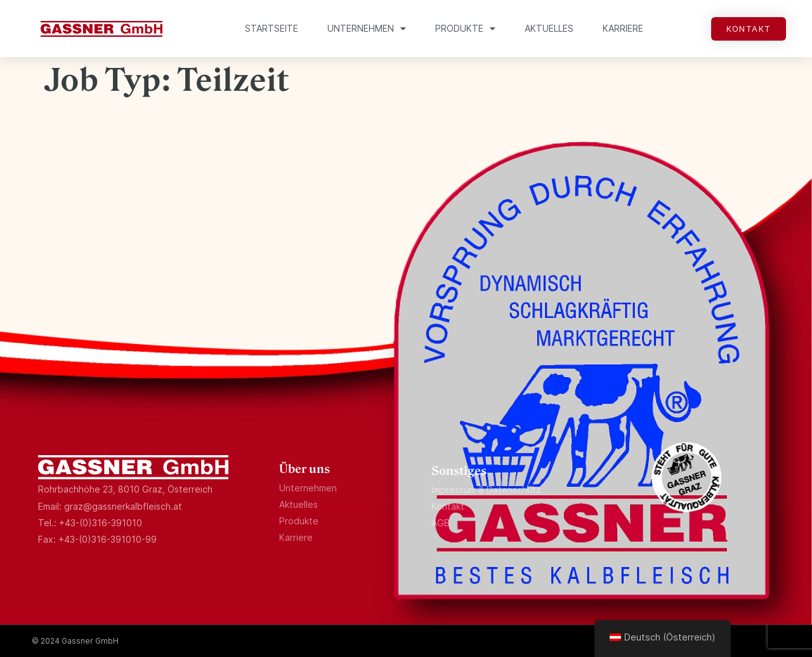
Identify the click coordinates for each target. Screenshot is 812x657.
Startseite (272, 28)
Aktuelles (549, 28)
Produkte (465, 29)
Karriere (623, 28)
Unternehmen (367, 29)
